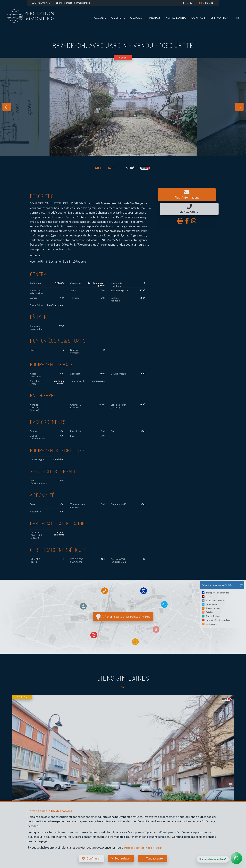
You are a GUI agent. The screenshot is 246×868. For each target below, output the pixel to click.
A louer (136, 18)
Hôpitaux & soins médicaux (219, 620)
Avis (237, 18)
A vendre (118, 18)
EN (207, 3)
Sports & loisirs (213, 616)
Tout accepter (157, 858)
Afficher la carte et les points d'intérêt (123, 617)
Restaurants (212, 624)
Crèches (210, 612)
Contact (199, 18)
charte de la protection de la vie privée (148, 846)
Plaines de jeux (213, 608)
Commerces (212, 604)
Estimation (220, 18)
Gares (209, 597)
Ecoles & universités (215, 601)
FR (201, 3)
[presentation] (7, 107)
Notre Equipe (176, 18)
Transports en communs (217, 593)
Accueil (100, 18)
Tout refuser (123, 858)
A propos (154, 18)
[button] (222, 585)
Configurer (92, 858)
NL (213, 3)
